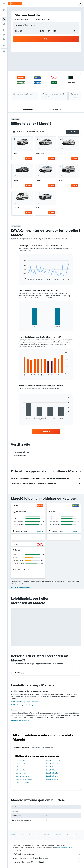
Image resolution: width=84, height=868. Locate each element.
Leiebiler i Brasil (46, 835)
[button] (4, 3)
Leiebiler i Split (21, 764)
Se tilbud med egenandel (20, 720)
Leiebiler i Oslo (51, 770)
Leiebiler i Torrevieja (22, 767)
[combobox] (22, 20)
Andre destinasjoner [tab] (22, 747)
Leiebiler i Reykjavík (22, 782)
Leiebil (21, 835)
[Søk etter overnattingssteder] (4, 15)
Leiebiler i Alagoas (59, 835)
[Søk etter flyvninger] (4, 10)
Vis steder (40, 531)
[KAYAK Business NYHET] (4, 39)
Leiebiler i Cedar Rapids (24, 779)
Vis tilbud (28, 158)
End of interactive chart (22, 279)
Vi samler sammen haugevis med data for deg (47, 858)
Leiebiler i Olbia (21, 761)
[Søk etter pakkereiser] (4, 24)
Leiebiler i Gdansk (52, 764)
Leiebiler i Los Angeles (54, 761)
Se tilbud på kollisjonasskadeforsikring (25, 702)
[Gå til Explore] (4, 30)
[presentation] (76, 499)
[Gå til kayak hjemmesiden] (15, 3)
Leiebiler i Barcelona (23, 773)
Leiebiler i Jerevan (52, 776)
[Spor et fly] (4, 35)
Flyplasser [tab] (36, 747)
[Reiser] (4, 45)
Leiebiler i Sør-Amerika (32, 835)
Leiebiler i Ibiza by (52, 773)
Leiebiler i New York (53, 779)
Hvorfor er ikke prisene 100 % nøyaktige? (47, 862)
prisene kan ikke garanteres (64, 848)
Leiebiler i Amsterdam (23, 776)
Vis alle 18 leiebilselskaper (21, 587)
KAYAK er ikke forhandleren (47, 854)
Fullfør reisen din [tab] (49, 747)
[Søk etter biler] (4, 19)
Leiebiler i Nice (21, 770)
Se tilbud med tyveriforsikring (22, 705)
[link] (46, 432)
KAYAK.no (14, 835)
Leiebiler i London (52, 767)
